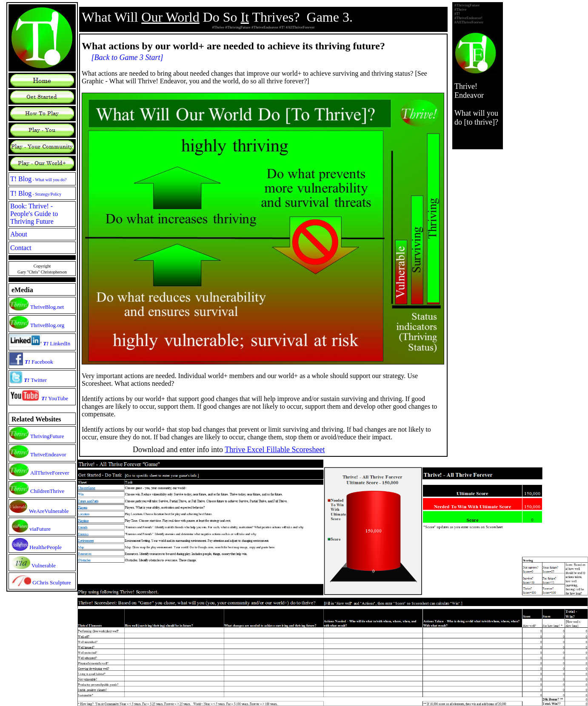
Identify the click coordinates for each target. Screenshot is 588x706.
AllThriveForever (50, 473)
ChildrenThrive (47, 491)
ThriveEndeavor (48, 454)
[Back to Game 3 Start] (127, 57)
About (19, 234)
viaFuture (40, 529)
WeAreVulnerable (49, 511)
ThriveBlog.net (47, 307)
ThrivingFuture (47, 436)
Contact (21, 248)
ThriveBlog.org (47, 325)
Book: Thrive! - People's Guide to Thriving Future (34, 214)
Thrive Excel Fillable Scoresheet (275, 450)
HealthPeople (46, 547)
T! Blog (39, 179)
